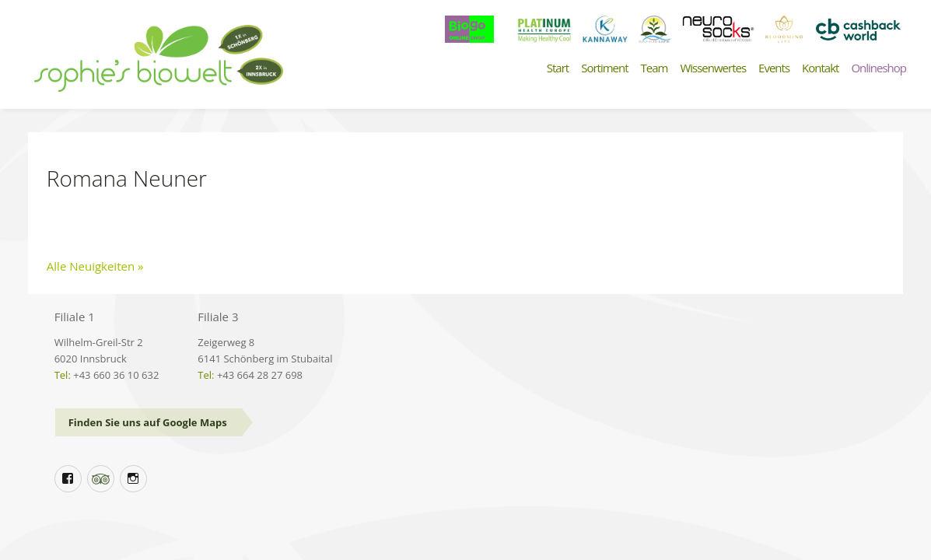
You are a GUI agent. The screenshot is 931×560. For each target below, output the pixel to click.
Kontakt (820, 68)
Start (558, 68)
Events (774, 68)
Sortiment (604, 68)
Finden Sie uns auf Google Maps (148, 422)
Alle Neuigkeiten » (95, 266)
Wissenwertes (713, 68)
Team (654, 68)
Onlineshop (878, 68)
